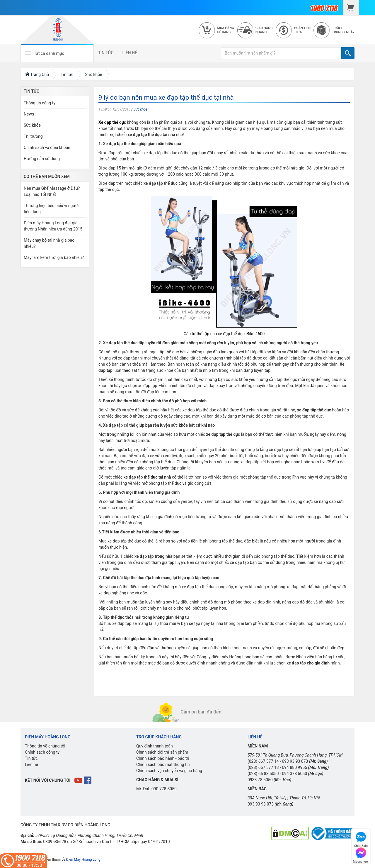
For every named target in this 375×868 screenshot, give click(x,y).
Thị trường (33, 136)
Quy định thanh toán (155, 746)
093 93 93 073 (295, 761)
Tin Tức (31, 91)
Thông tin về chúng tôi (45, 746)
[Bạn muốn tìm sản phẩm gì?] (281, 53)
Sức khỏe (140, 109)
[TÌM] (348, 53)
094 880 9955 (294, 767)
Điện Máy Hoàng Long (83, 859)
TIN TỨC (106, 53)
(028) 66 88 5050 (263, 774)
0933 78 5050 (260, 780)
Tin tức (31, 758)
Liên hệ (31, 764)
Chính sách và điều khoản (47, 148)
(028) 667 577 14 (263, 761)
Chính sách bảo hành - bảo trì (163, 758)
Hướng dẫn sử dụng (42, 159)
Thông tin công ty (40, 103)
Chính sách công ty (42, 752)
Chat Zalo (361, 839)
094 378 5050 (294, 774)
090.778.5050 (164, 789)
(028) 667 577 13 (263, 767)
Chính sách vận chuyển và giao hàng (169, 771)
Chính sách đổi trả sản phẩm (162, 752)
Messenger (361, 855)
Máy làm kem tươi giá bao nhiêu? (54, 257)
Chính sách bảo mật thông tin (163, 764)
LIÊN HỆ (130, 53)
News (29, 114)
